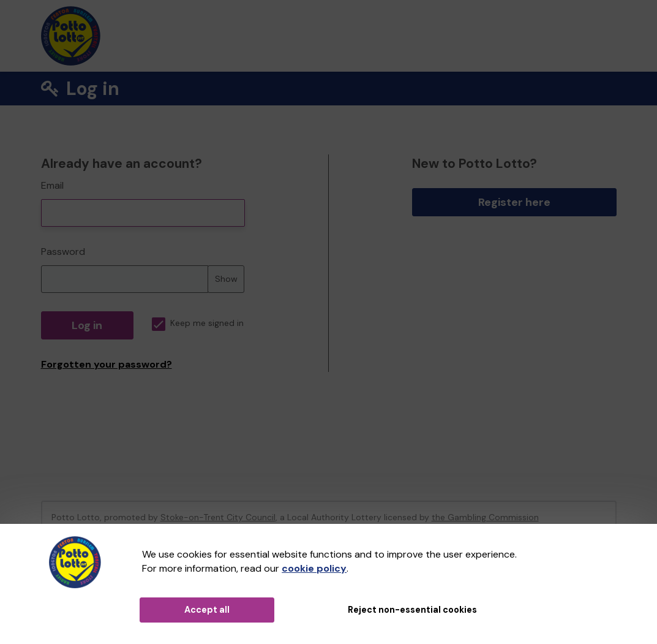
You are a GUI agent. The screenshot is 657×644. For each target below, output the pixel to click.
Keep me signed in (198, 323)
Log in (87, 325)
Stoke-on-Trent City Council (218, 517)
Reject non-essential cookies (412, 610)
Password (63, 252)
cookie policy (314, 568)
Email (52, 185)
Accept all (207, 610)
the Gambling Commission (485, 517)
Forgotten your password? (107, 364)
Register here (514, 202)
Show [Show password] (226, 279)
